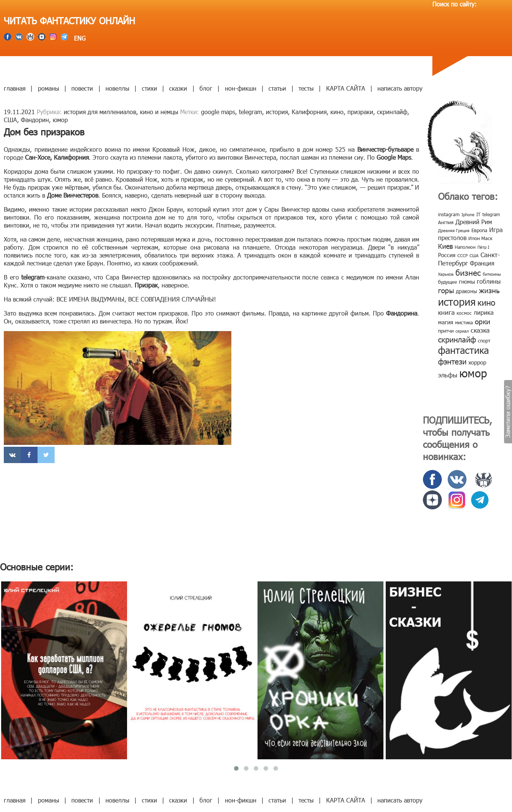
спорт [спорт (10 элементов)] (484, 341)
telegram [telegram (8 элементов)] (491, 214)
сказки (178, 88)
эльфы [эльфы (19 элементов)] (448, 375)
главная (15, 88)
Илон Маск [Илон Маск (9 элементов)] (480, 238)
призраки (360, 112)
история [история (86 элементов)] (457, 301)
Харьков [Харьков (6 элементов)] (446, 274)
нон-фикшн (241, 88)
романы (49, 88)
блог (206, 88)
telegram (251, 112)
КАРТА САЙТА (346, 88)
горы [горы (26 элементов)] (446, 290)
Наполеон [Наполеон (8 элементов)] (465, 247)
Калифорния (309, 112)
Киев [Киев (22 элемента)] (445, 246)
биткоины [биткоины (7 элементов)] (492, 274)
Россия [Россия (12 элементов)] (447, 255)
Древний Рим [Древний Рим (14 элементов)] (474, 222)
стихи (149, 88)
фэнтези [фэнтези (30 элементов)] (452, 361)
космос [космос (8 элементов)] (464, 313)
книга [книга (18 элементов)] (446, 312)
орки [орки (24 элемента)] (483, 321)
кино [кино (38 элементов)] (486, 302)
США (10, 120)
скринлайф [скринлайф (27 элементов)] (457, 339)
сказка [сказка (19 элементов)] (480, 330)
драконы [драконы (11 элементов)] (466, 291)
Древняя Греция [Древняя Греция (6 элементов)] (454, 230)
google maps (218, 112)
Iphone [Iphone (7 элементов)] (468, 214)
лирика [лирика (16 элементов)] (484, 312)
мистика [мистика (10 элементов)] (464, 322)
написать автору (400, 88)
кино (337, 112)
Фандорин (35, 120)
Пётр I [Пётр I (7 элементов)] (483, 247)
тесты (306, 88)
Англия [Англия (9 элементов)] (446, 222)
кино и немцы (159, 112)
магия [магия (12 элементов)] (446, 322)
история (277, 112)
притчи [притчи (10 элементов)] (446, 331)
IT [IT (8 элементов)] (478, 214)
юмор (60, 120)
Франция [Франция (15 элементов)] (482, 263)
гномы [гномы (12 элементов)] (467, 281)
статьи (277, 88)
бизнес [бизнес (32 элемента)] (468, 272)
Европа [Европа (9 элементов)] (479, 230)
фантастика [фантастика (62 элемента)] (463, 350)
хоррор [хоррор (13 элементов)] (477, 362)
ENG (79, 38)
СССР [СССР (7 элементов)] (463, 255)
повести (82, 88)
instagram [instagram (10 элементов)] (449, 214)
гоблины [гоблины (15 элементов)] (489, 281)
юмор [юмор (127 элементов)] (473, 373)
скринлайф (392, 112)
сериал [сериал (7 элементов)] (462, 331)
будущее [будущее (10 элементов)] (448, 282)
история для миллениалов (100, 112)
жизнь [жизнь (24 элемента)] (489, 290)
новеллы (117, 88)
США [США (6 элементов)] (474, 255)
